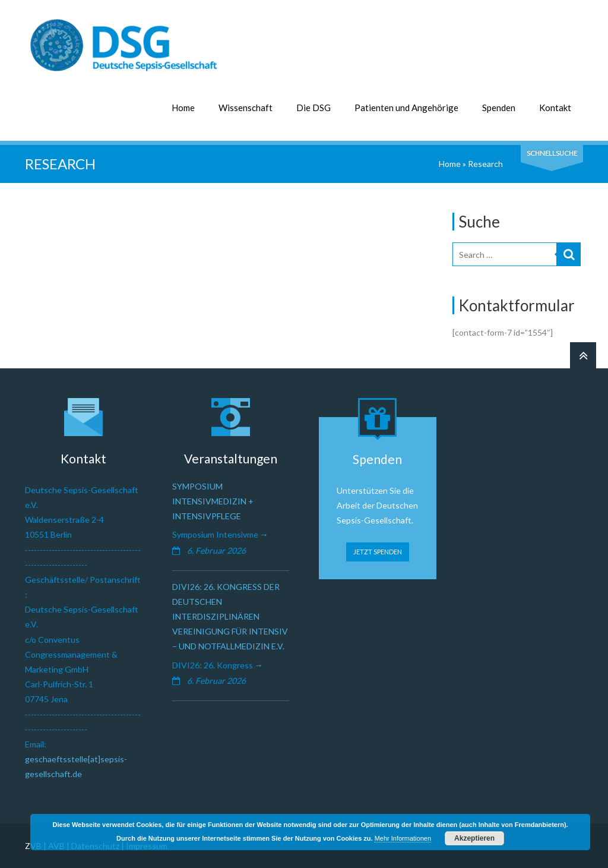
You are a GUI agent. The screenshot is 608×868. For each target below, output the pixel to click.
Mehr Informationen (403, 838)
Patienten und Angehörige (406, 108)
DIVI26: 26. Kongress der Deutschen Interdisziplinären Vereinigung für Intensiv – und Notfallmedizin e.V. (230, 617)
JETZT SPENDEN (378, 552)
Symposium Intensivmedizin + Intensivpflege (213, 501)
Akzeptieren (474, 838)
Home (183, 108)
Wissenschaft (246, 108)
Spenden (499, 108)
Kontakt (555, 108)
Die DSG (313, 108)
